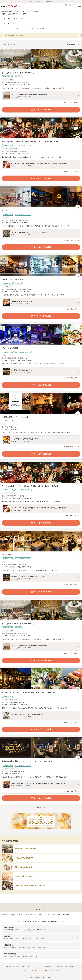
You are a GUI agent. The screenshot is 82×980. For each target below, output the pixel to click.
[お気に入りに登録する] (78, 69)
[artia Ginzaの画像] (41, 541)
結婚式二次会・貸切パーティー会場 (40, 915)
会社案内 (9, 966)
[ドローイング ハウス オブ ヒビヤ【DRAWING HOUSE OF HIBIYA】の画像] (41, 679)
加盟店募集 (73, 966)
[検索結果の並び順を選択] (73, 45)
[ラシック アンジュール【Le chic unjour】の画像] (41, 59)
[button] (41, 929)
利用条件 (23, 966)
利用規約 (16, 966)
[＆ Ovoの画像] (41, 197)
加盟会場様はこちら (61, 966)
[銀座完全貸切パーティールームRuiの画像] (41, 403)
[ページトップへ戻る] (41, 908)
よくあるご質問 (55, 970)
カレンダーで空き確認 (41, 110)
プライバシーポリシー (34, 966)
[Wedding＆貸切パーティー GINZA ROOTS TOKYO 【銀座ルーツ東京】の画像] (41, 128)
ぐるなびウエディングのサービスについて (35, 970)
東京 (54, 915)
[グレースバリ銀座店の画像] (41, 334)
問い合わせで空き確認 (41, 247)
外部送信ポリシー (48, 966)
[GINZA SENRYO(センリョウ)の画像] (41, 266)
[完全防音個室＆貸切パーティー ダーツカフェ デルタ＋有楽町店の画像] (41, 748)
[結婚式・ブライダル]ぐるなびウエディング (14, 915)
